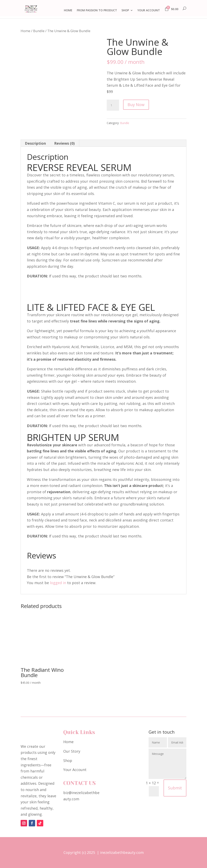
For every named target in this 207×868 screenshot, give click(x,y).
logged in (58, 583)
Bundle (39, 31)
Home (25, 31)
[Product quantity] (113, 105)
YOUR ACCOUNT (149, 11)
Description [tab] (35, 143)
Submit (175, 788)
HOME (68, 11)
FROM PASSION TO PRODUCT (97, 11)
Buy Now (136, 105)
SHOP (125, 11)
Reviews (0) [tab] (64, 143)
